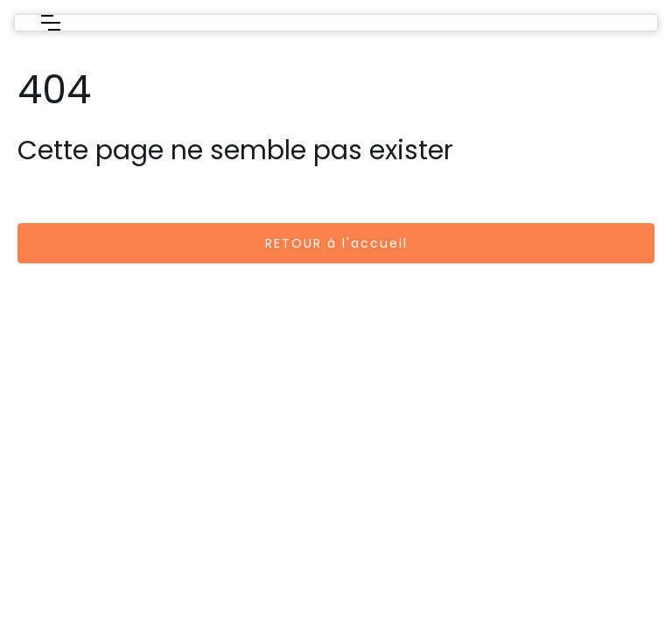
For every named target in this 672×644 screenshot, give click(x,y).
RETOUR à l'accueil (336, 243)
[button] (51, 23)
